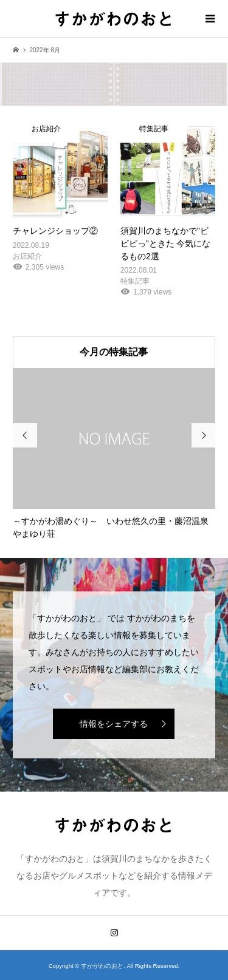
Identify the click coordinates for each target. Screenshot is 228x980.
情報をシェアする (114, 724)
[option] (114, 454)
